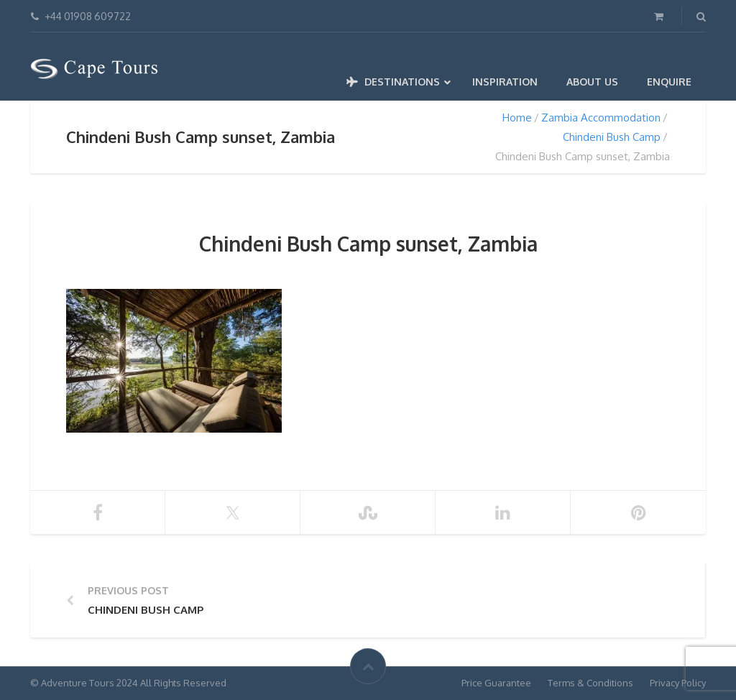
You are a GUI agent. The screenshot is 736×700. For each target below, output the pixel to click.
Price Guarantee (496, 683)
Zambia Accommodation (601, 118)
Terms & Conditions (590, 683)
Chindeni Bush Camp (612, 137)
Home (517, 118)
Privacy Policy (678, 683)
